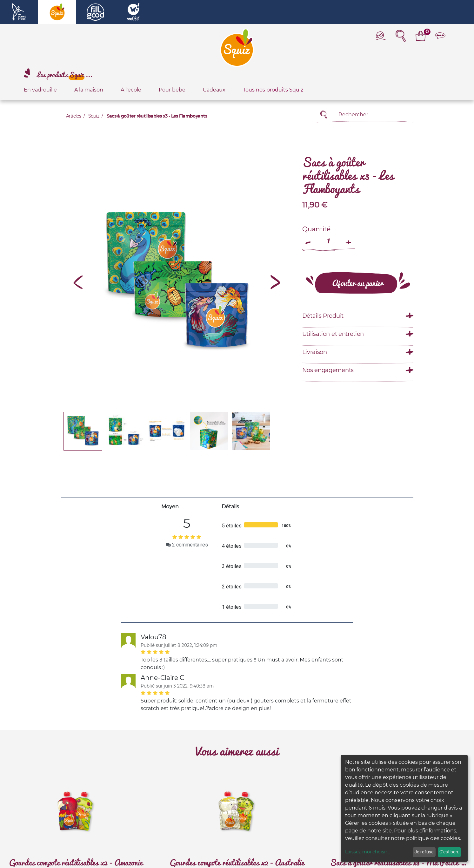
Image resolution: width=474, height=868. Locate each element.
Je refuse (424, 852)
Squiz (94, 116)
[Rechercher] (324, 115)
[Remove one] (309, 239)
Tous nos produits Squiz (273, 90)
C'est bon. (449, 852)
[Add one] (349, 239)
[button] (78, 282)
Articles (73, 116)
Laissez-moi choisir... (368, 852)
